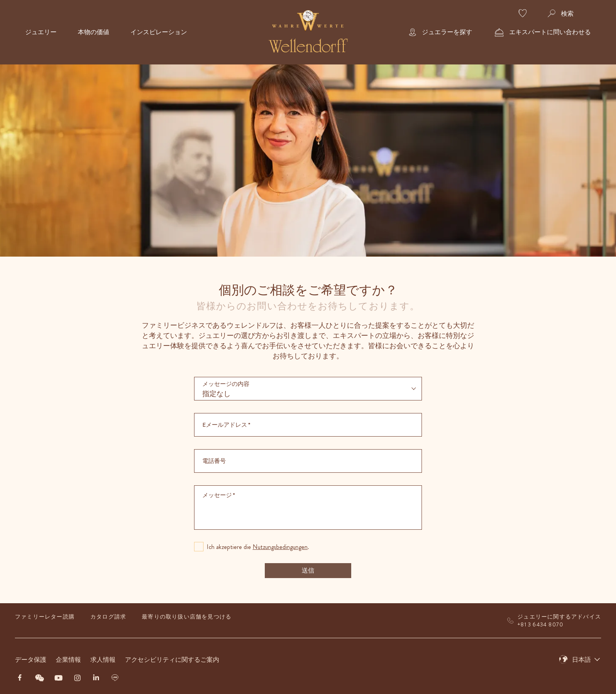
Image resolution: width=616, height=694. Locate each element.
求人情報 (103, 660)
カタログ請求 (108, 617)
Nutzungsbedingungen (280, 547)
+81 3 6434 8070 (540, 624)
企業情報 (68, 660)
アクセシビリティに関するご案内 (172, 660)
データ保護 (31, 660)
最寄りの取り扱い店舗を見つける (187, 617)
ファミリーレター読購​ (45, 617)
